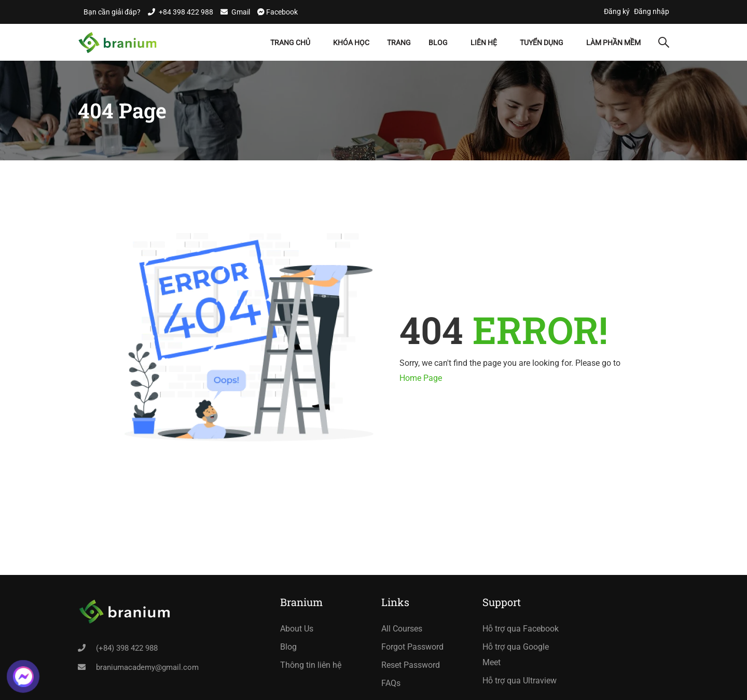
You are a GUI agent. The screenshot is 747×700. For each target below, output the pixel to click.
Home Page (421, 378)
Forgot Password (412, 647)
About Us (297, 629)
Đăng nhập (652, 11)
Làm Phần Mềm (613, 43)
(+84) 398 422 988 (127, 648)
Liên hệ (484, 43)
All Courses (402, 629)
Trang (399, 43)
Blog (438, 43)
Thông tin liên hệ (311, 665)
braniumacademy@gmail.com (147, 667)
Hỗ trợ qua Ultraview (520, 681)
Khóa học (351, 43)
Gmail (241, 12)
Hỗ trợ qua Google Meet (516, 655)
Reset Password (411, 665)
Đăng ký (617, 11)
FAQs (391, 683)
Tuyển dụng (542, 43)
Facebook (281, 12)
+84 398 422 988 (186, 12)
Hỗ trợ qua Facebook (521, 629)
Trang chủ (290, 43)
